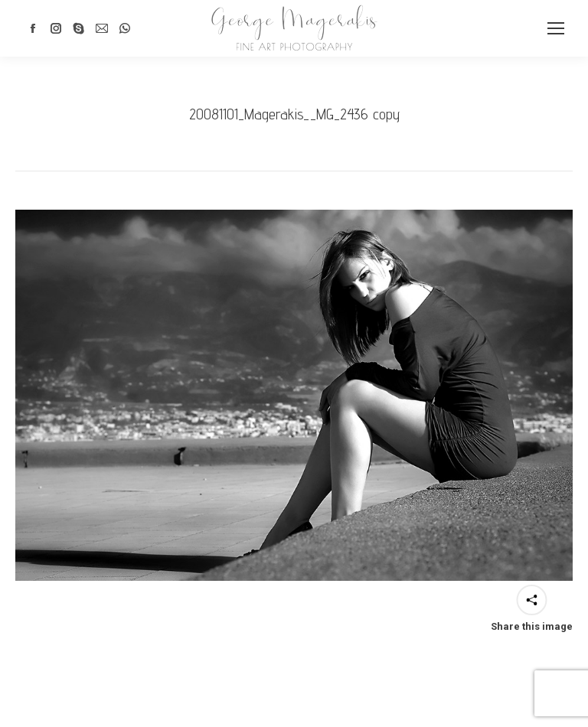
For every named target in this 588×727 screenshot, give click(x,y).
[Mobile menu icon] (556, 28)
